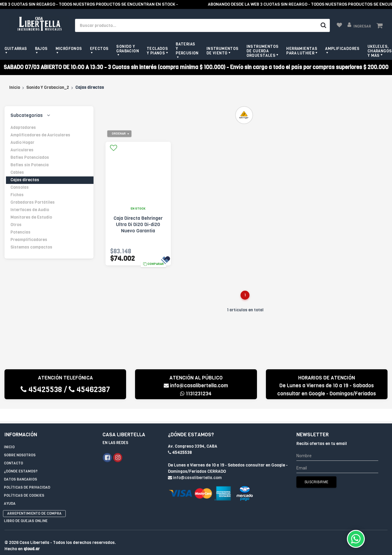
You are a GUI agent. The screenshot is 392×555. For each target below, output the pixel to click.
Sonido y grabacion (128, 49)
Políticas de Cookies (24, 483)
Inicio (15, 87)
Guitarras (16, 49)
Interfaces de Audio (30, 210)
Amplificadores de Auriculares (40, 135)
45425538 (41, 389)
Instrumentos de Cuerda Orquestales (263, 51)
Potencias (20, 232)
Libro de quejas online (26, 509)
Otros (16, 225)
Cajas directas (25, 180)
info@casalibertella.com (196, 386)
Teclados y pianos (157, 51)
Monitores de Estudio (31, 217)
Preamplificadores (29, 240)
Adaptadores (23, 128)
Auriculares (22, 150)
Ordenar (119, 134)
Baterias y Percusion (187, 49)
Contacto (13, 451)
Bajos (41, 49)
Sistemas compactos (31, 247)
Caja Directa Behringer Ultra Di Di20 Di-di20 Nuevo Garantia (138, 224)
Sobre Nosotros (20, 443)
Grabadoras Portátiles (33, 202)
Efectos (99, 49)
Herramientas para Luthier (302, 51)
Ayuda (10, 491)
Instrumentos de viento (223, 51)
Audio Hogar (22, 142)
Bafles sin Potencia (30, 165)
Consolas (20, 187)
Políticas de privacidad (27, 475)
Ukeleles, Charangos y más (380, 51)
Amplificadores (342, 49)
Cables (17, 172)
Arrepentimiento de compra (34, 501)
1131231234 (196, 394)
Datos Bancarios (20, 467)
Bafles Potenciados (30, 157)
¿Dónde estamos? (21, 459)
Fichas (17, 195)
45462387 (89, 389)
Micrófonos (69, 49)
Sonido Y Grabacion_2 (48, 87)
